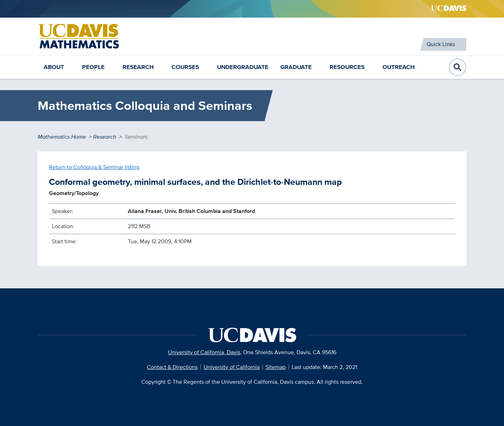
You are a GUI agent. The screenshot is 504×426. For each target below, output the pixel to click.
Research (138, 67)
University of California (232, 367)
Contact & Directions (172, 367)
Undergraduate (243, 67)
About (54, 67)
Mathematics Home (62, 137)
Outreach (399, 67)
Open (458, 67)
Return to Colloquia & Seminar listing (94, 167)
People (93, 67)
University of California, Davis (204, 352)
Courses (185, 67)
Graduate (296, 67)
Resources (347, 67)
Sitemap (276, 367)
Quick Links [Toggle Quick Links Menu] (441, 44)
